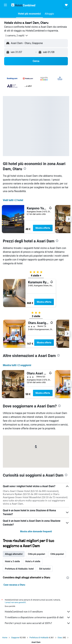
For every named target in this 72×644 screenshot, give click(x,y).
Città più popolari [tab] (36, 554)
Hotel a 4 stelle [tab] (33, 561)
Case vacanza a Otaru (14, 585)
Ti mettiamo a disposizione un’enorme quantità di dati (38, 617)
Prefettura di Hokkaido (39, 638)
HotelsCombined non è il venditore (38, 612)
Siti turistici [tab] (45, 569)
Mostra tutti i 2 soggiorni (17, 365)
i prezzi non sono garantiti (15, 602)
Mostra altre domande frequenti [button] (36, 531)
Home (5, 638)
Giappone (15, 638)
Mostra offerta (43, 228)
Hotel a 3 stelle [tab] (12, 561)
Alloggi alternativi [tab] (14, 554)
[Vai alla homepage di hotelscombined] (23, 5)
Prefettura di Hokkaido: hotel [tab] (19, 569)
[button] (5, 5)
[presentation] (25, 169)
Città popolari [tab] (57, 554)
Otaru (60, 638)
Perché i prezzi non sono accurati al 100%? (38, 623)
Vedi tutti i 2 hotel (13, 200)
